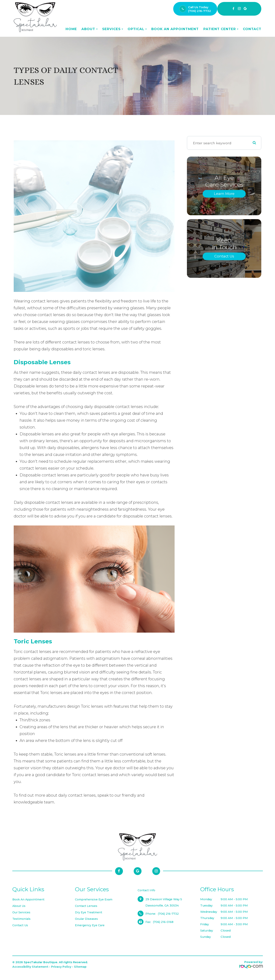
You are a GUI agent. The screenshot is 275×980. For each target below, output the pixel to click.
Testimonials (22, 919)
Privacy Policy (61, 967)
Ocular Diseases (87, 919)
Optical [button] (137, 29)
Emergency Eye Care (90, 925)
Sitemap (80, 967)
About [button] (90, 29)
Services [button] (113, 29)
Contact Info (147, 890)
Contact (252, 29)
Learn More (224, 194)
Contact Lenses (86, 906)
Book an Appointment (175, 29)
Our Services (22, 912)
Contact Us (224, 256)
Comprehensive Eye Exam (94, 899)
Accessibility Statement (30, 967)
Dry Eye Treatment (89, 912)
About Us (19, 906)
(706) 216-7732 (200, 11)
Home (71, 29)
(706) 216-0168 (164, 922)
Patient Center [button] (221, 29)
